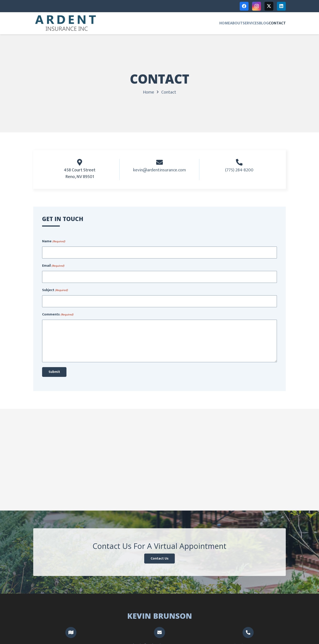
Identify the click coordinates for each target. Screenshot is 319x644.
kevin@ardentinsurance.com (159, 170)
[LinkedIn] (281, 6)
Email (53, 266)
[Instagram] (257, 6)
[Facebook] (244, 6)
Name (54, 241)
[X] (269, 6)
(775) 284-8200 (239, 170)
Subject (55, 290)
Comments (58, 315)
